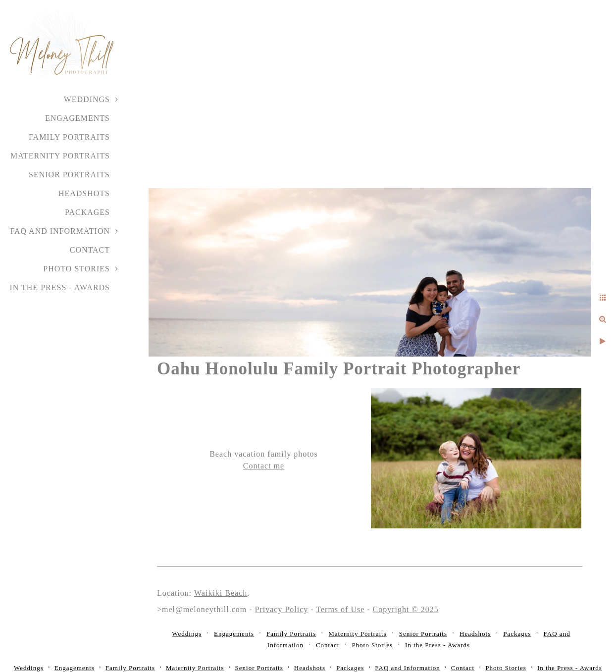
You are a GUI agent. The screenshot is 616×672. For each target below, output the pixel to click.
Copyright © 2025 (406, 609)
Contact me (264, 466)
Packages (87, 212)
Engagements (77, 118)
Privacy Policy (282, 609)
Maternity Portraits (60, 156)
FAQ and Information (60, 231)
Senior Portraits (69, 175)
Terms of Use (340, 609)
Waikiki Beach (221, 593)
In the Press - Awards (60, 287)
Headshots (84, 193)
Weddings (87, 99)
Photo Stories (77, 269)
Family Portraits (69, 137)
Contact (90, 250)
